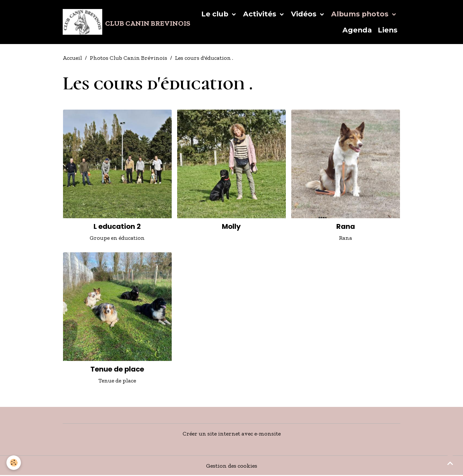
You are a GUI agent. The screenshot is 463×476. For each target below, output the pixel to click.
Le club (216, 14)
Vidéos (305, 14)
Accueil (72, 58)
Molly (231, 226)
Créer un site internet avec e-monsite (232, 434)
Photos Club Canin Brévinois (128, 58)
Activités (261, 14)
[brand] (117, 22)
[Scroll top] (450, 463)
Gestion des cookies (232, 466)
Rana (346, 226)
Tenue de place (117, 369)
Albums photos (361, 14)
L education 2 (117, 226)
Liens (388, 30)
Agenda (357, 30)
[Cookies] (14, 463)
